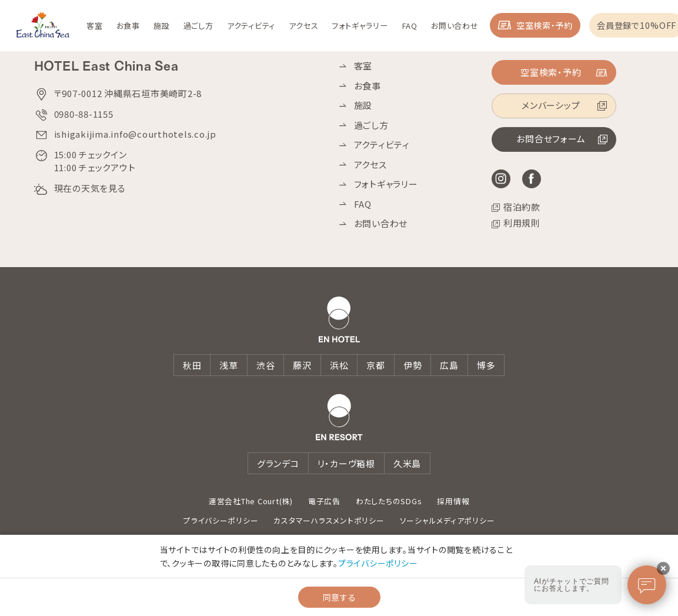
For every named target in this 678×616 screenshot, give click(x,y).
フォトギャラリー (386, 184)
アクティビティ (382, 145)
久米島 (407, 463)
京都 (376, 365)
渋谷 (266, 365)
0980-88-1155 (84, 114)
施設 (363, 105)
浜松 (339, 365)
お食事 (368, 86)
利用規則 (522, 223)
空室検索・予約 (598, 29)
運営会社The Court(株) (251, 501)
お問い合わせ (381, 224)
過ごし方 (371, 125)
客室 (363, 66)
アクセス (370, 165)
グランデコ (278, 463)
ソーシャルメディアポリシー (447, 520)
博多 (486, 365)
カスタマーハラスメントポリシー (329, 520)
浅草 (229, 365)
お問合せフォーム (550, 140)
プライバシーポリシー (221, 520)
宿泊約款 (522, 207)
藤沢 (302, 365)
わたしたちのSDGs (389, 501)
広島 (449, 365)
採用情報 (453, 501)
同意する (339, 597)
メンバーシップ (550, 106)
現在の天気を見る (90, 188)
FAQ (363, 204)
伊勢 (413, 365)
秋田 (192, 365)
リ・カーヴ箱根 (346, 463)
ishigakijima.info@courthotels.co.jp (135, 134)
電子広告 (324, 501)
